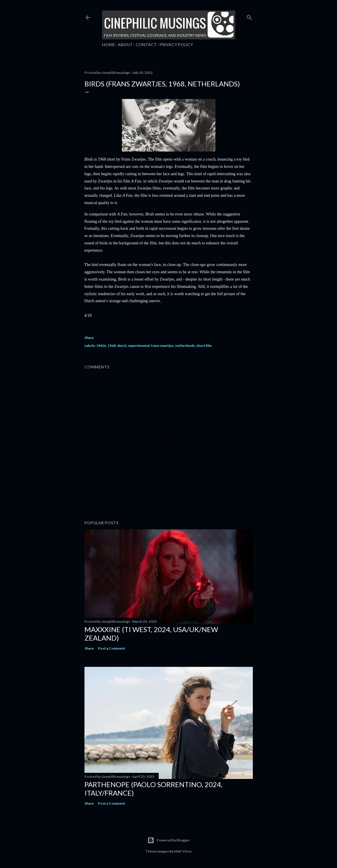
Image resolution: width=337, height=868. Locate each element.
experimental (139, 346)
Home (108, 45)
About (125, 45)
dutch (122, 346)
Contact (146, 45)
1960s (101, 346)
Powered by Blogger (168, 840)
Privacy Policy (176, 45)
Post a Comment (112, 648)
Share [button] (89, 338)
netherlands (185, 346)
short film (204, 346)
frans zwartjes (162, 346)
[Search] (249, 16)
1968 (112, 346)
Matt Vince (183, 851)
